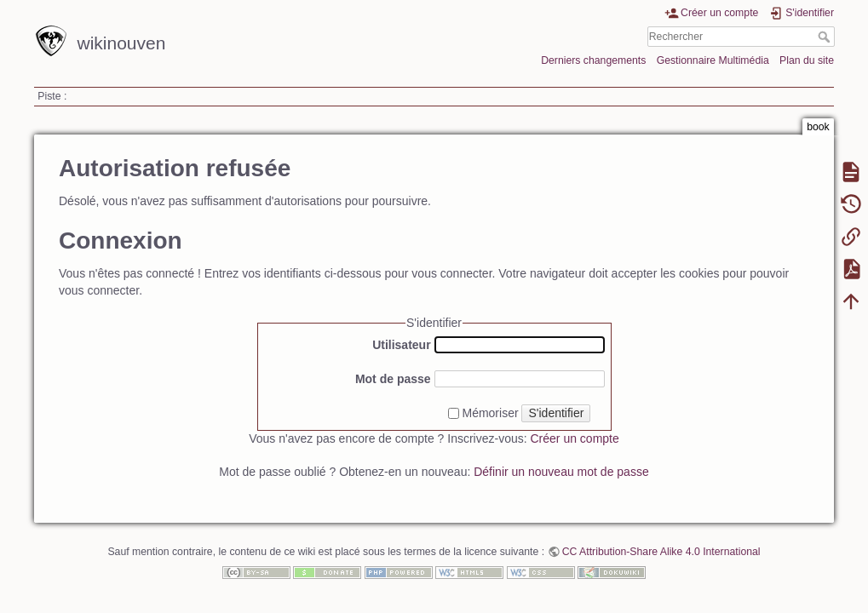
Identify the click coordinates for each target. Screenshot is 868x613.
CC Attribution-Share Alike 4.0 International (661, 552)
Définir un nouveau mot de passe (561, 472)
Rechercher (826, 37)
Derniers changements (593, 60)
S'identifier (556, 413)
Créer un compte (575, 438)
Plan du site (807, 60)
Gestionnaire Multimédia (713, 60)
